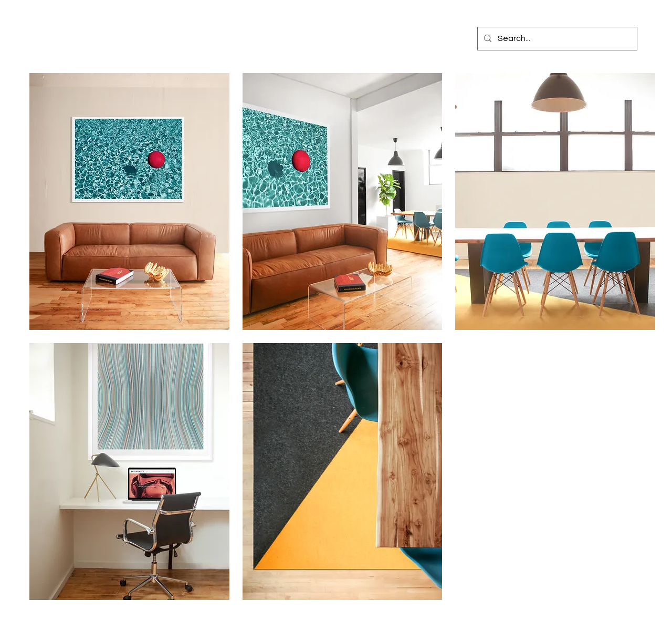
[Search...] (556, 39)
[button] (129, 201)
